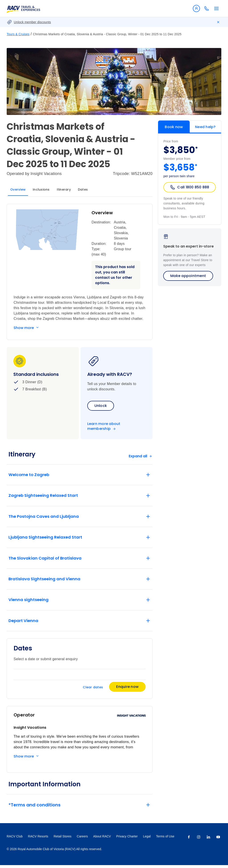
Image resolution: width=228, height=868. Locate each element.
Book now (174, 127)
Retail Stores (63, 839)
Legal (147, 839)
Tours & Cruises (18, 34)
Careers (82, 839)
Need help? (205, 127)
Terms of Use (165, 839)
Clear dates (93, 690)
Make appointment (188, 276)
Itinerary (64, 189)
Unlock (101, 406)
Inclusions (41, 189)
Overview (18, 189)
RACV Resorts (38, 839)
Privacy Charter (127, 839)
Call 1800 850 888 (189, 187)
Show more (24, 328)
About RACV (102, 839)
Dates (83, 189)
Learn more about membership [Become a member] (104, 426)
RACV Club (15, 839)
